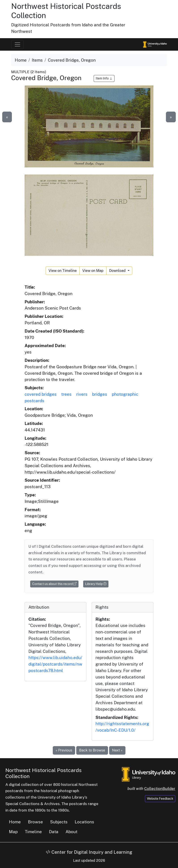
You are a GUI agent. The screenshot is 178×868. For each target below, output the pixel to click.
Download (118, 271)
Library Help (96, 584)
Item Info (104, 78)
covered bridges (41, 394)
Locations (84, 822)
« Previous (64, 750)
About (71, 832)
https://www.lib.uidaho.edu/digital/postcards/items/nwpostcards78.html (55, 664)
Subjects (59, 822)
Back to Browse (92, 750)
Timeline (33, 832)
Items (37, 60)
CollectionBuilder (160, 789)
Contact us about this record (54, 584)
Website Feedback (160, 799)
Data (54, 832)
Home (21, 60)
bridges (100, 394)
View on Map (93, 271)
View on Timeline (63, 271)
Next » (117, 750)
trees (66, 394)
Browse (35, 822)
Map (13, 832)
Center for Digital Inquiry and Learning (89, 852)
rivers (82, 394)
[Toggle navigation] (17, 44)
